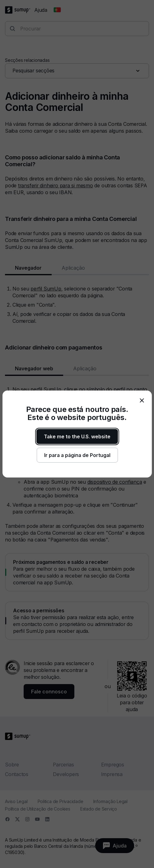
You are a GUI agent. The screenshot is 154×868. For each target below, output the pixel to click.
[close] (142, 400)
